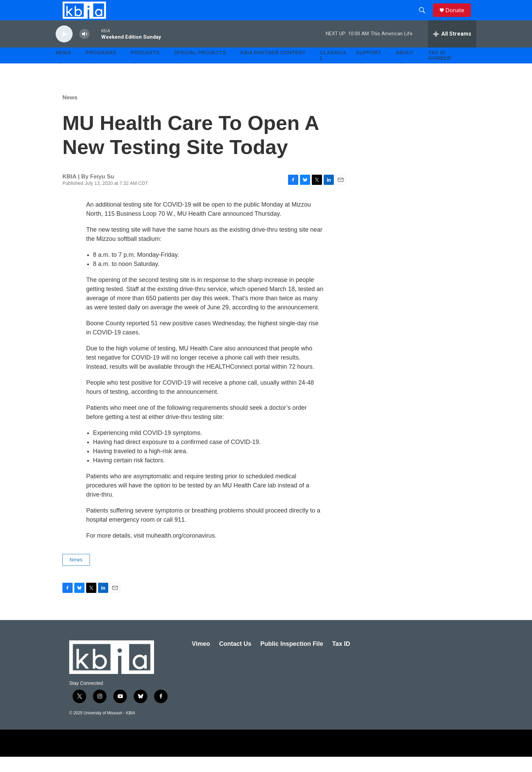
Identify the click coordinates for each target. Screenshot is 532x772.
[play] (64, 49)
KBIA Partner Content (273, 68)
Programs (101, 68)
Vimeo (201, 659)
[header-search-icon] (425, 18)
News (70, 113)
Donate (459, 18)
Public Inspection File (292, 659)
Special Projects (200, 68)
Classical (333, 71)
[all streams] (452, 49)
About (405, 68)
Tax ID (341, 659)
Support (368, 68)
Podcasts (145, 68)
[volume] (84, 49)
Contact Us (235, 659)
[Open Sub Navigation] (61, 79)
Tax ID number (440, 71)
